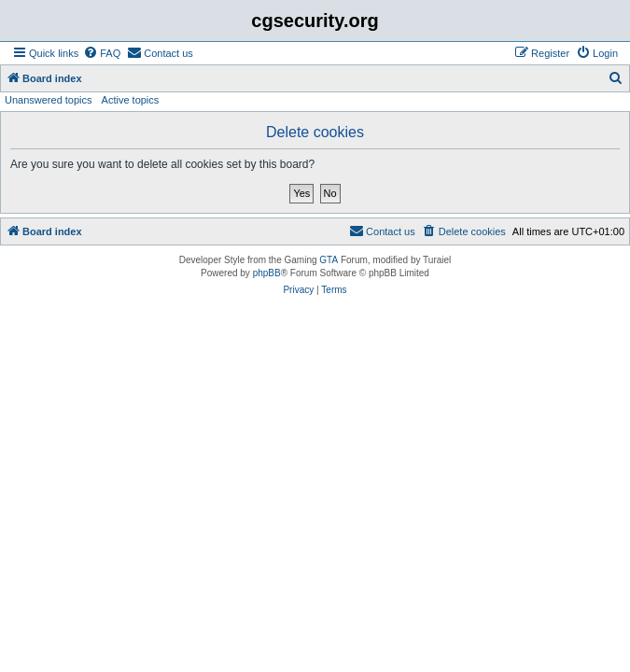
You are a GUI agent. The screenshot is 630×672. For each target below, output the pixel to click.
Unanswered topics (49, 100)
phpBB (267, 273)
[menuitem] (102, 53)
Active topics (131, 100)
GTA (329, 260)
